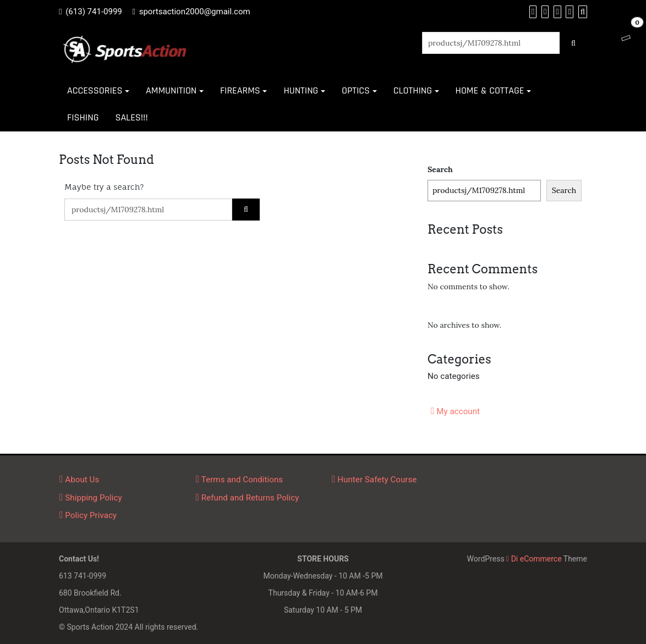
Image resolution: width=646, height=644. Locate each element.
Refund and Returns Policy (250, 498)
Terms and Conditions (242, 480)
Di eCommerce (534, 559)
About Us (82, 480)
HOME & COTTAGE (490, 90)
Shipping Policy (93, 498)
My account (458, 411)
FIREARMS (240, 90)
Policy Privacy (91, 515)
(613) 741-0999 (94, 12)
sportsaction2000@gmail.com (195, 12)
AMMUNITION (171, 90)
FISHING (83, 117)
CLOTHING (413, 90)
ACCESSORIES (95, 90)
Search (440, 169)
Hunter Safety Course (377, 480)
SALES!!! (131, 117)
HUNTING (301, 90)
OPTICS (356, 90)
